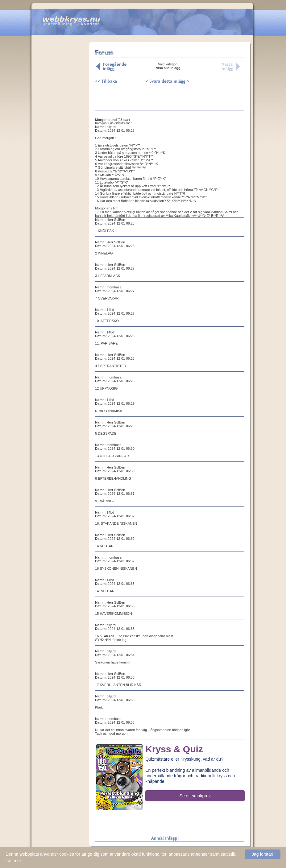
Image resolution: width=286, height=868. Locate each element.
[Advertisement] (60, 138)
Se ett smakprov (195, 796)
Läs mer (13, 861)
